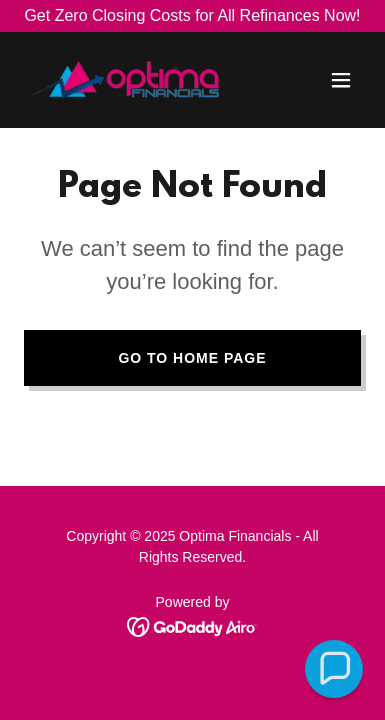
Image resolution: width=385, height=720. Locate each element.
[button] (341, 80)
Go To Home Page (192, 358)
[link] (125, 80)
